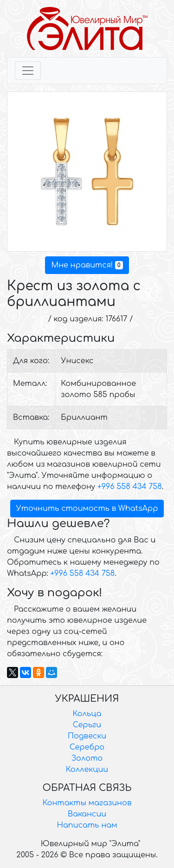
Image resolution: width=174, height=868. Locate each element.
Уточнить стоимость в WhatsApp (87, 509)
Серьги (87, 725)
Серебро (87, 747)
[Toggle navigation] (28, 71)
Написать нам (87, 825)
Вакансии (87, 814)
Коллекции (87, 770)
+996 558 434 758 (130, 487)
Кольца (87, 714)
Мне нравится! (87, 265)
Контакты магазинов (87, 803)
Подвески (87, 736)
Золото (87, 758)
